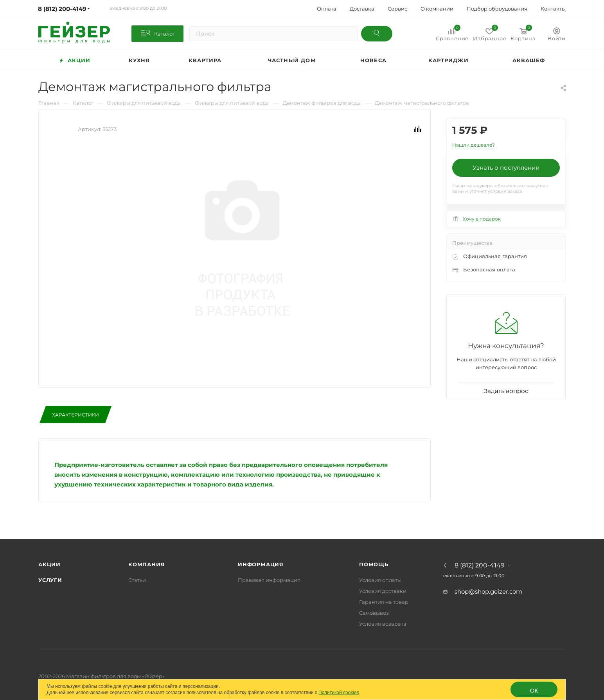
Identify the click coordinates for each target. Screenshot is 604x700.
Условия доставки (383, 591)
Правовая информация (269, 580)
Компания (147, 564)
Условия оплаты (380, 580)
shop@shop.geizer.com (488, 591)
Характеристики (75, 415)
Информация (261, 564)
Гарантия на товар (384, 602)
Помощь (374, 564)
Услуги (50, 580)
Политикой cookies (339, 693)
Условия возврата (383, 624)
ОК (534, 690)
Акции (49, 564)
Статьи (137, 580)
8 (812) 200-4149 (480, 565)
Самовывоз (374, 613)
